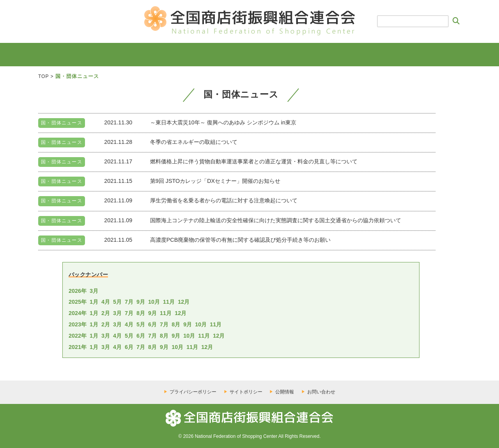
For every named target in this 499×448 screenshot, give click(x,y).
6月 (152, 324)
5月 (117, 302)
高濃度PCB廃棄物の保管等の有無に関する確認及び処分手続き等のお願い (241, 240)
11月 (169, 302)
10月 (154, 302)
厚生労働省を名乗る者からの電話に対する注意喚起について (224, 200)
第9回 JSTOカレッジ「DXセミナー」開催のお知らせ (215, 181)
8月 (141, 313)
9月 (141, 302)
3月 (94, 291)
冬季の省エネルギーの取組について (194, 142)
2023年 (78, 324)
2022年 (78, 336)
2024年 (78, 313)
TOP (43, 76)
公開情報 (285, 392)
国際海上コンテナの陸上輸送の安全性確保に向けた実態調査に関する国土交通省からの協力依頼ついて (276, 220)
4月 (106, 302)
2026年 (78, 291)
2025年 (78, 302)
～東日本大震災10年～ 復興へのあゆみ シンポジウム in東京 (223, 122)
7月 (129, 302)
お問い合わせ (321, 392)
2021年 (78, 347)
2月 (106, 313)
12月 (184, 302)
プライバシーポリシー (193, 392)
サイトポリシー (246, 392)
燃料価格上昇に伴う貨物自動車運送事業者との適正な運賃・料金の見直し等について (254, 161)
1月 (94, 302)
